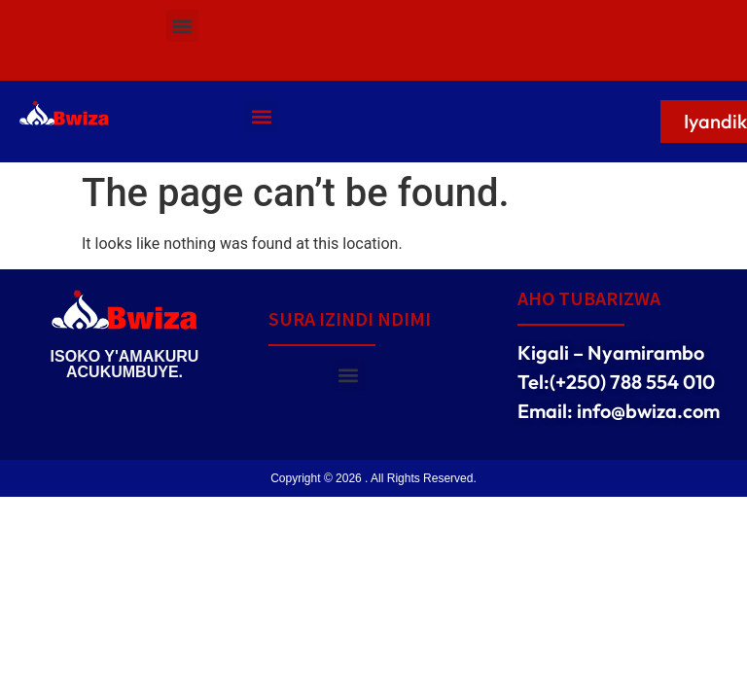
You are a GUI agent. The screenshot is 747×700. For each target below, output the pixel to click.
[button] (182, 26)
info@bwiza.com (648, 411)
